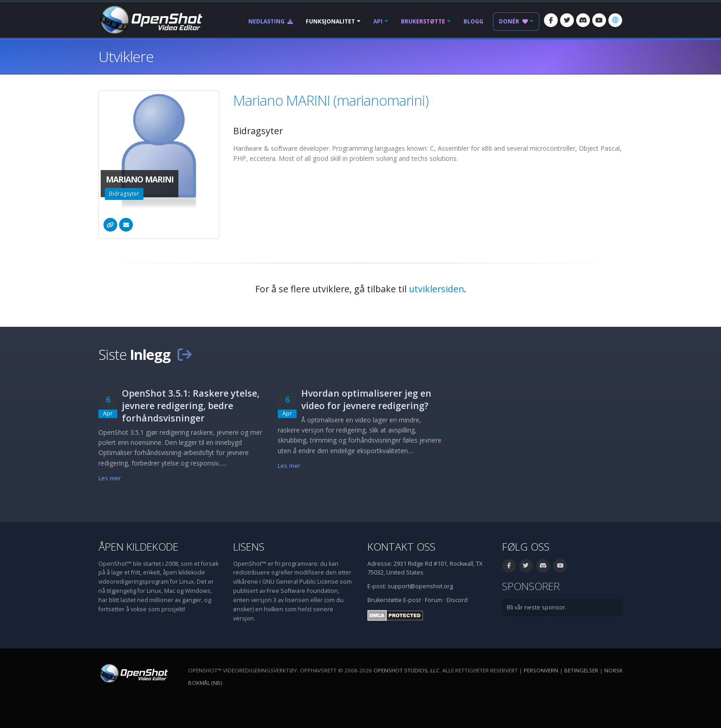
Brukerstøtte (423, 21)
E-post (412, 600)
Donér (513, 21)
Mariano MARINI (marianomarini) (331, 100)
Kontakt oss (401, 547)
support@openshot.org (420, 586)
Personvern (541, 670)
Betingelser (581, 670)
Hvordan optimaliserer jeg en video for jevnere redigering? (366, 399)
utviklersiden (436, 289)
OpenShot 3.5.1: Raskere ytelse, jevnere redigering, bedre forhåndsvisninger (191, 406)
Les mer (110, 478)
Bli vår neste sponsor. (537, 607)
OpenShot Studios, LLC (406, 670)
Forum (434, 600)
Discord (457, 600)
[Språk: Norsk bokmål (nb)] (615, 20)
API (378, 21)
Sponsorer (531, 586)
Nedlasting (271, 21)
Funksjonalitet (330, 21)
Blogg (473, 21)
